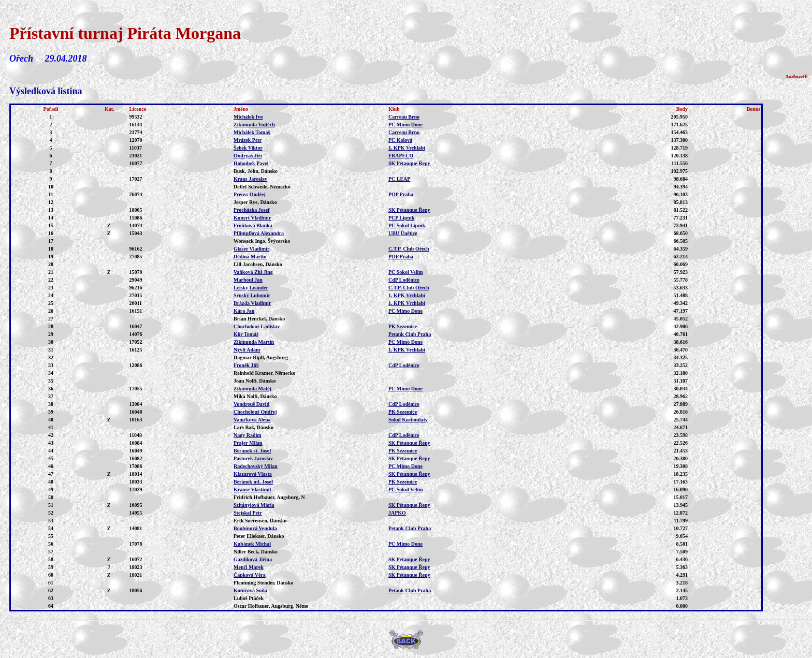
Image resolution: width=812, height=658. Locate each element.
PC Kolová (400, 140)
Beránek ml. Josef (253, 482)
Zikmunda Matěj (252, 389)
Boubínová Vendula (255, 528)
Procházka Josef (252, 210)
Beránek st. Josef (252, 451)
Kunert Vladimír (252, 218)
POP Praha (401, 194)
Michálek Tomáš (252, 132)
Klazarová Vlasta (253, 474)
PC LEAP (400, 179)
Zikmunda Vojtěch (254, 125)
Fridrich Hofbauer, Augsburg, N (269, 497)
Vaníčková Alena (252, 420)
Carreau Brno (404, 117)
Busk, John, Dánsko (256, 171)
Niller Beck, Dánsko (256, 552)
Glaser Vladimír (251, 249)
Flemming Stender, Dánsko (263, 583)
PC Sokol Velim (406, 272)
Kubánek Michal (252, 544)
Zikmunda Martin (254, 342)
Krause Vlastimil (252, 489)
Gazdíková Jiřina (253, 559)
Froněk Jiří (246, 365)
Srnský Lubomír (252, 295)
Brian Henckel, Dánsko (259, 319)
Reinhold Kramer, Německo (264, 373)
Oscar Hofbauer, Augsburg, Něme (271, 606)
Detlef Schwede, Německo (262, 187)
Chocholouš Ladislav (257, 326)
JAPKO (397, 513)
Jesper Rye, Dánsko (255, 202)
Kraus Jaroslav (250, 179)
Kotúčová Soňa (250, 590)
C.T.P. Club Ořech (409, 249)
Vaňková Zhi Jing (253, 272)
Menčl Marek (249, 567)
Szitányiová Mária (254, 505)
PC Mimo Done (405, 125)
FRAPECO (401, 156)
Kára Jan (244, 311)
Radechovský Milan (256, 466)
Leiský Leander (251, 288)
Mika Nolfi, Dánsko (255, 396)
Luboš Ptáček (249, 598)
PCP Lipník (401, 218)
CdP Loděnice (404, 280)
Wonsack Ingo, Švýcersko (262, 241)
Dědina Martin (250, 257)
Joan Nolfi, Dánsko (255, 381)
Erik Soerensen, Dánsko (260, 521)
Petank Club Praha (410, 334)
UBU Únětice (403, 233)
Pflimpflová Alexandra (259, 233)
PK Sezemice (403, 326)
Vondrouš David (251, 404)
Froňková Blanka (253, 225)
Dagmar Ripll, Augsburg (261, 357)
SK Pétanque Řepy (409, 163)
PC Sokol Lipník (407, 225)
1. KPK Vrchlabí (407, 148)
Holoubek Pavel (251, 163)
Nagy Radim (248, 435)
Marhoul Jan (248, 280)
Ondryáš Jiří (248, 156)
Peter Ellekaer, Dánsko (259, 536)
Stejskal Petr (248, 513)
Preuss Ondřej (250, 194)
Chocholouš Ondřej (255, 412)
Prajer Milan (248, 443)
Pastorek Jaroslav (253, 458)
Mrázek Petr (248, 140)
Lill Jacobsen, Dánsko (258, 264)
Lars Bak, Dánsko (253, 427)
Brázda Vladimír (252, 303)
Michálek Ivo (248, 117)
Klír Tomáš (246, 334)
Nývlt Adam (247, 350)
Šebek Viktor (248, 148)
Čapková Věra (250, 575)
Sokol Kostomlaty (408, 420)
